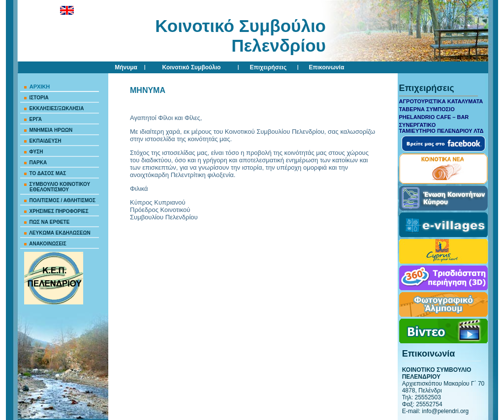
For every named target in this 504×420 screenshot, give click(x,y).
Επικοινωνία (327, 67)
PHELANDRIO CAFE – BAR (434, 117)
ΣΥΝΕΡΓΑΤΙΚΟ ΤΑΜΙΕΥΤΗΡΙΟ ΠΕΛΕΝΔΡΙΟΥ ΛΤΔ (441, 128)
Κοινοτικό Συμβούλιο (192, 67)
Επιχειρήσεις (268, 67)
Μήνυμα (126, 67)
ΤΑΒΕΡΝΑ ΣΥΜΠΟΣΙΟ (427, 109)
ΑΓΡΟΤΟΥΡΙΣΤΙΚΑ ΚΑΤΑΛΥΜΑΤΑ (441, 101)
